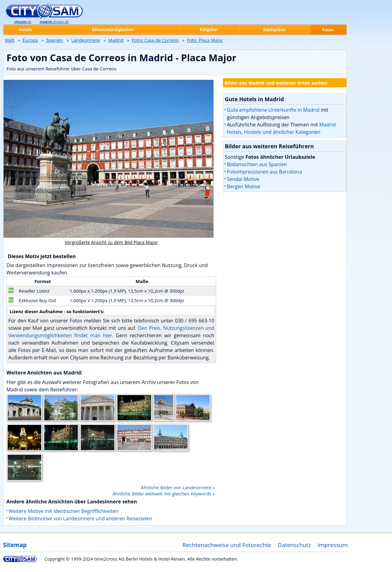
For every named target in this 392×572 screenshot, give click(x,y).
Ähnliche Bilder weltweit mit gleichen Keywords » (164, 494)
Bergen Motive (244, 186)
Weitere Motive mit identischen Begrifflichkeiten (63, 511)
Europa (30, 40)
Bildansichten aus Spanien (257, 164)
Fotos (328, 30)
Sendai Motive (243, 179)
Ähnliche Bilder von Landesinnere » (178, 487)
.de (23, 22)
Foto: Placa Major (205, 40)
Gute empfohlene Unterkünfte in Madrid (273, 110)
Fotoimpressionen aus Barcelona (264, 172)
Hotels (25, 30)
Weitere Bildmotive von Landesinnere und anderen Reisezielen (80, 518)
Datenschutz (294, 545)
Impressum (333, 545)
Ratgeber (209, 30)
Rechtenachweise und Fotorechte (227, 545)
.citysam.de (54, 22)
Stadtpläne (274, 30)
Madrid (116, 40)
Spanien (55, 40)
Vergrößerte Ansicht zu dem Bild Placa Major (111, 242)
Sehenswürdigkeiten (113, 30)
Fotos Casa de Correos (155, 40)
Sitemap (15, 545)
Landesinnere (86, 40)
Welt (10, 40)
